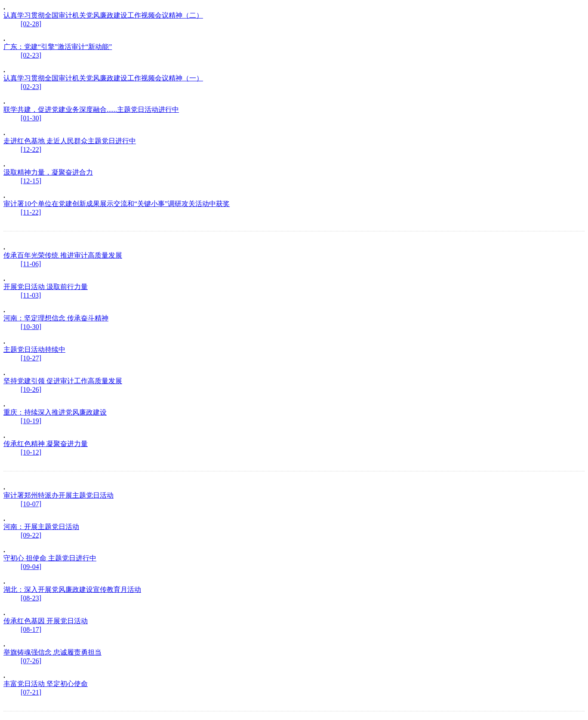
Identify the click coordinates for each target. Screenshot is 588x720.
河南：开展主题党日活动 (41, 527)
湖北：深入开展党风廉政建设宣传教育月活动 (72, 589)
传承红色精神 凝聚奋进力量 (46, 444)
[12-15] (31, 181)
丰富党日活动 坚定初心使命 (46, 684)
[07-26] (31, 661)
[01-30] (31, 118)
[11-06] (31, 264)
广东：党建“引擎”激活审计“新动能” (58, 47)
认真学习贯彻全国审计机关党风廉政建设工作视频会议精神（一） (103, 78)
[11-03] (31, 295)
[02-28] (31, 24)
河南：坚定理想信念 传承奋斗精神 (56, 318)
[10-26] (31, 389)
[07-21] (31, 692)
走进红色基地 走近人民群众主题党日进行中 (70, 141)
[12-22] (31, 149)
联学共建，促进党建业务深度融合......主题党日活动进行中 (91, 109)
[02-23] (31, 55)
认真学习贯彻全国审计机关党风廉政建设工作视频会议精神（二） (103, 15)
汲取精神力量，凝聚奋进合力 (48, 172)
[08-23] (31, 598)
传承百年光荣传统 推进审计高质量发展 (63, 255)
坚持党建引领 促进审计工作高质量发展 (63, 381)
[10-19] (31, 421)
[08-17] (31, 629)
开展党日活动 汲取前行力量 (46, 287)
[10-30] (31, 327)
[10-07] (31, 504)
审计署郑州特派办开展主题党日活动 (58, 495)
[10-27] (31, 358)
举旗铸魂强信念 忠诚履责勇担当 (52, 652)
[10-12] (31, 452)
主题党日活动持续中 (34, 349)
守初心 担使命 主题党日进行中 (50, 558)
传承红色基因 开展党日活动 (46, 621)
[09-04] (31, 567)
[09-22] (31, 535)
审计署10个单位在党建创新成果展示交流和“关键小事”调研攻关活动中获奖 (117, 204)
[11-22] (31, 212)
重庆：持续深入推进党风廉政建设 (55, 412)
